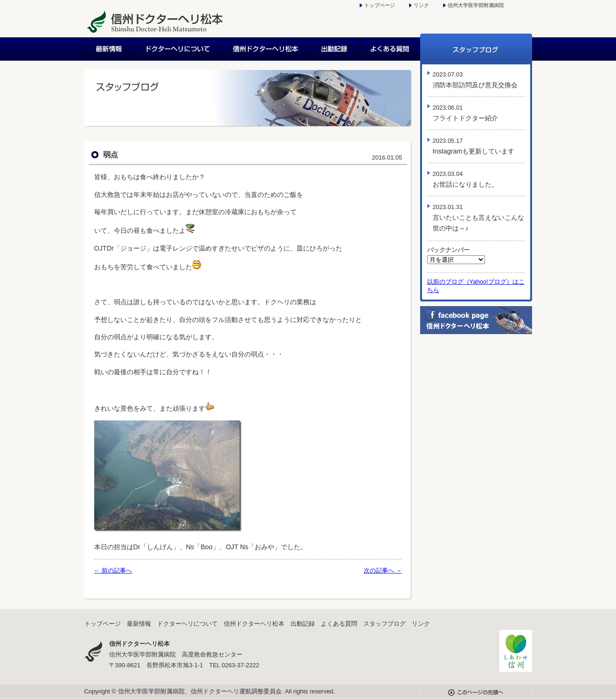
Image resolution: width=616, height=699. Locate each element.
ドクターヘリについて (178, 49)
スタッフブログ (476, 49)
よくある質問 (390, 49)
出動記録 (335, 49)
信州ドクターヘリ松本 (266, 49)
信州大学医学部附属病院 (476, 5)
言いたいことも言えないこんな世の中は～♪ (478, 218)
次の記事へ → (383, 570)
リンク (421, 5)
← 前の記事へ (113, 570)
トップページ (380, 5)
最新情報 (109, 49)
